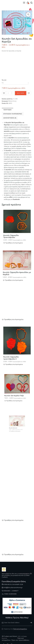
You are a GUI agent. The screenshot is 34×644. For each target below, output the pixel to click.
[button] (28, 14)
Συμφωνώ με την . (16, 629)
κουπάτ (7, 131)
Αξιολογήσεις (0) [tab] (10, 118)
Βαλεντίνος (12, 101)
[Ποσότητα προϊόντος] (10, 93)
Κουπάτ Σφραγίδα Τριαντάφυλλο (14, 233)
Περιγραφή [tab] (7, 110)
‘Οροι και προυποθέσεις (20, 640)
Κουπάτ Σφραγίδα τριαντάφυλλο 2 (14, 353)
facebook (16, 199)
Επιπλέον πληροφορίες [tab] (13, 114)
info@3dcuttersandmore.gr (13, 588)
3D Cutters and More (9, 636)
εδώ (11, 197)
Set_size (4, 80)
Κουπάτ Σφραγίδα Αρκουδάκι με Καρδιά (17, 271)
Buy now (21, 93)
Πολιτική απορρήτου (20, 629)
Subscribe (31, 623)
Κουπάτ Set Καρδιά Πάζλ (16, 392)
